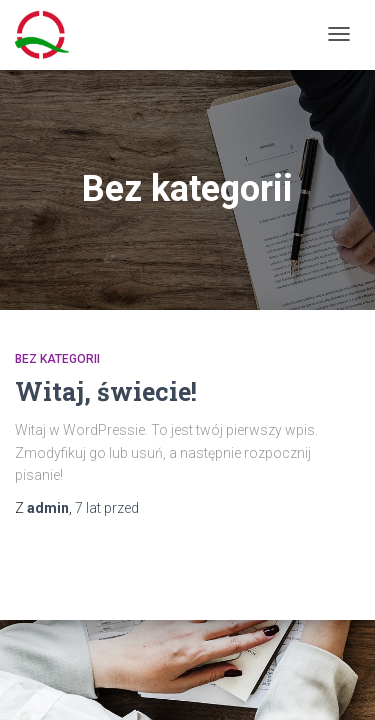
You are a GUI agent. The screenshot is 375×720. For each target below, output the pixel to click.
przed (107, 508)
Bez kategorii (57, 359)
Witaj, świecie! (106, 391)
